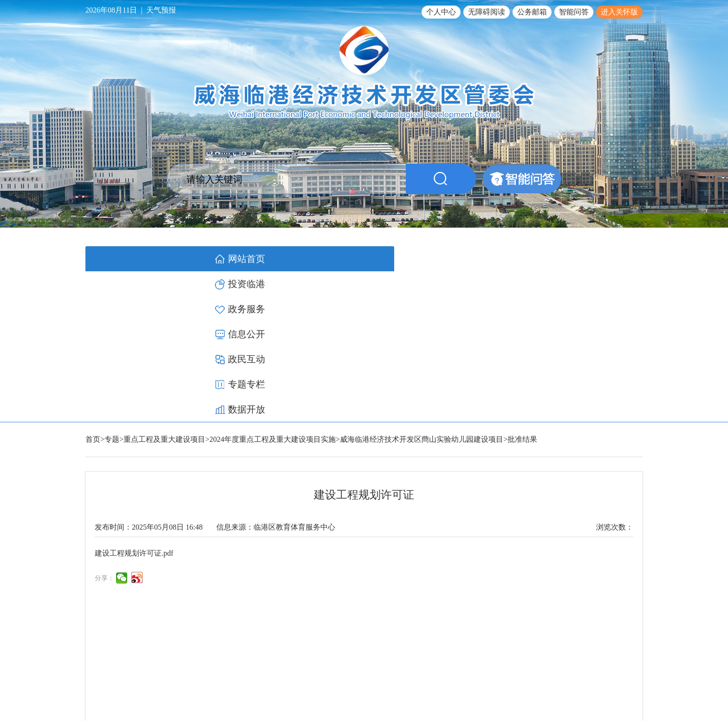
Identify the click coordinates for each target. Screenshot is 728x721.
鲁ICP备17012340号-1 (509, 681)
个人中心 (441, 12)
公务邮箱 (532, 12)
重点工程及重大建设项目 (164, 289)
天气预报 (161, 10)
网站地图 (630, 659)
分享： (104, 428)
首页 (93, 289)
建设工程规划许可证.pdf (134, 403)
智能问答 (574, 12)
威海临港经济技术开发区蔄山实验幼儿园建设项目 (422, 289)
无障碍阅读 (487, 12)
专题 (112, 289)
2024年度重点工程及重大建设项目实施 (273, 289)
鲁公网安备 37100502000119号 (594, 681)
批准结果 (522, 289)
